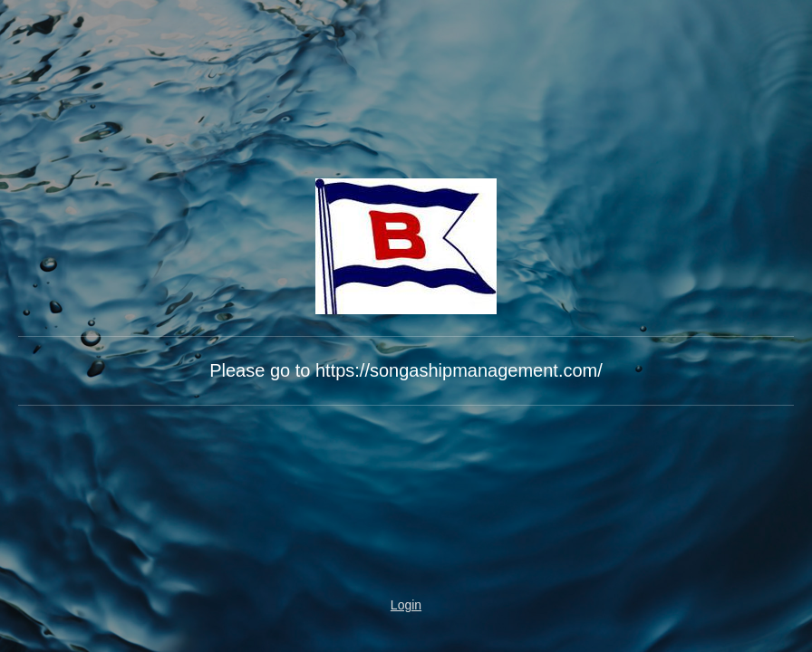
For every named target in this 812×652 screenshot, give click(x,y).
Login (406, 605)
